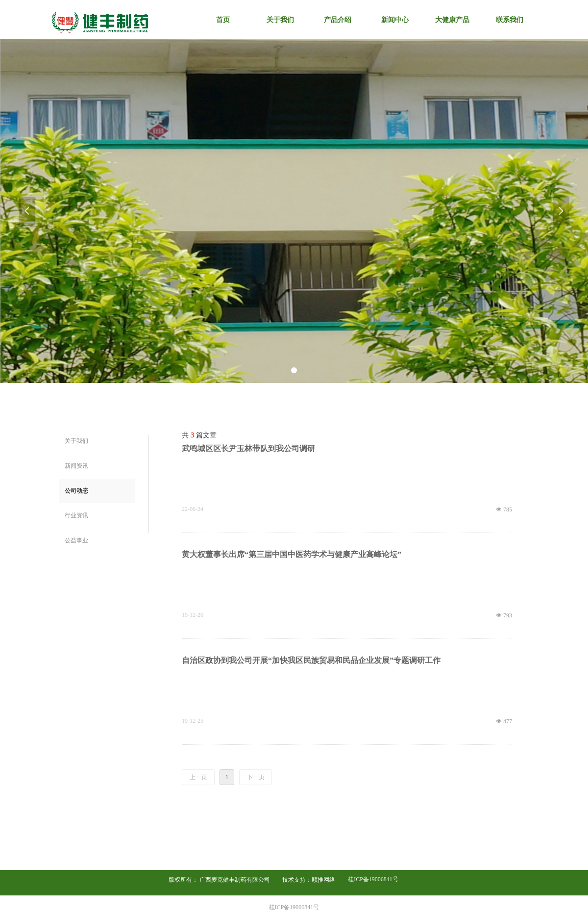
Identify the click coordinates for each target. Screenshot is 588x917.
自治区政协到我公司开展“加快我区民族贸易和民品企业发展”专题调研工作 (311, 660)
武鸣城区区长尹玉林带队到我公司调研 (248, 448)
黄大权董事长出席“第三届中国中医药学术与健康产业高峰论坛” (292, 554)
